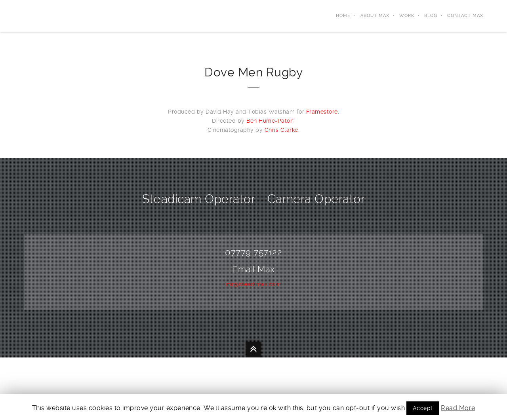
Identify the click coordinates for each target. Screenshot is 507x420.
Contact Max (465, 16)
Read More (458, 408)
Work (407, 16)
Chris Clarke (281, 130)
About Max (375, 16)
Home (343, 16)
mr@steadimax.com (253, 284)
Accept (423, 408)
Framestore (322, 112)
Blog (431, 16)
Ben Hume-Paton (270, 121)
